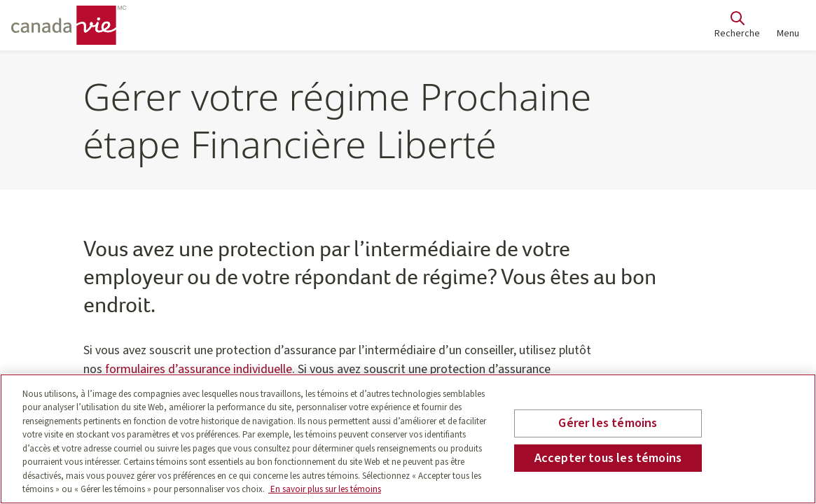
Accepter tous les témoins (608, 457)
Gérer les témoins (608, 423)
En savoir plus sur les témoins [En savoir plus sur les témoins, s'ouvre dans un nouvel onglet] (325, 489)
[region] (408, 439)
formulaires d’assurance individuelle (199, 369)
